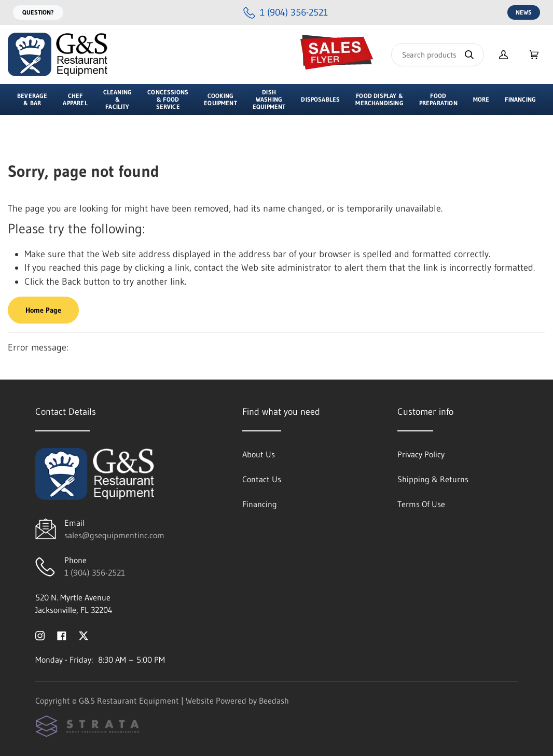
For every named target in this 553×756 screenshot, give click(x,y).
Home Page (43, 310)
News (524, 12)
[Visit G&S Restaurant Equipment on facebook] (62, 635)
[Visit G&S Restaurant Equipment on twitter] (84, 635)
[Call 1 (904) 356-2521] (286, 13)
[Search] (438, 55)
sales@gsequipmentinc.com (114, 535)
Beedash (274, 701)
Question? (38, 12)
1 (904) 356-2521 (95, 572)
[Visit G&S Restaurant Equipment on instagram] (40, 635)
